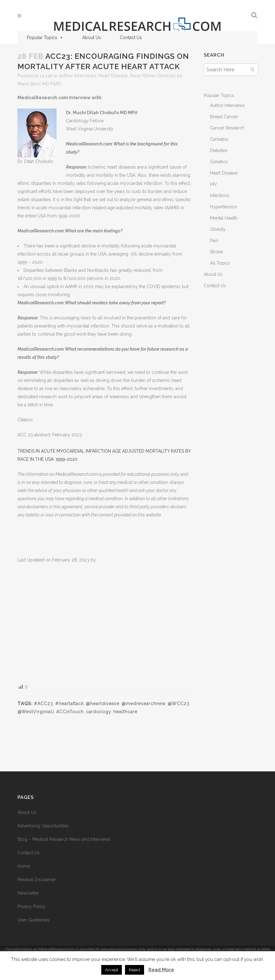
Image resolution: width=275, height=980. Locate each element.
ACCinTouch (70, 712)
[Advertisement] (104, 623)
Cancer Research (227, 128)
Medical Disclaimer (37, 880)
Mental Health (224, 218)
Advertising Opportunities (43, 826)
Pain (214, 241)
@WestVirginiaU (36, 712)
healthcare (125, 712)
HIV (214, 184)
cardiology (99, 712)
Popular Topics (45, 38)
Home (24, 866)
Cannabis (219, 139)
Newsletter (28, 893)
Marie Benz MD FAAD (39, 84)
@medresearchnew (144, 703)
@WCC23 (179, 703)
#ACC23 (44, 703)
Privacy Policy (32, 906)
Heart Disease (113, 76)
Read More (161, 970)
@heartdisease (103, 703)
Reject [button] (135, 970)
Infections (220, 195)
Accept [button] (112, 970)
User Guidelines (34, 920)
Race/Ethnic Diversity (153, 76)
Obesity (218, 229)
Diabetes (219, 150)
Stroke (216, 252)
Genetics (219, 162)
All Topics (220, 263)
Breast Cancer (224, 117)
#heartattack (70, 703)
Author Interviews (77, 76)
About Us (92, 38)
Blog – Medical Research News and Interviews (64, 839)
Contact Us (131, 38)
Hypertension (224, 207)
